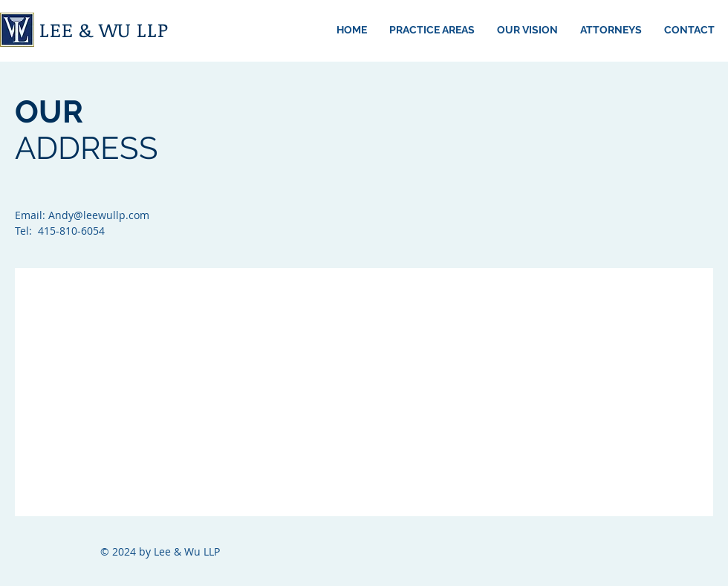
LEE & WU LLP (104, 30)
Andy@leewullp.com (99, 215)
